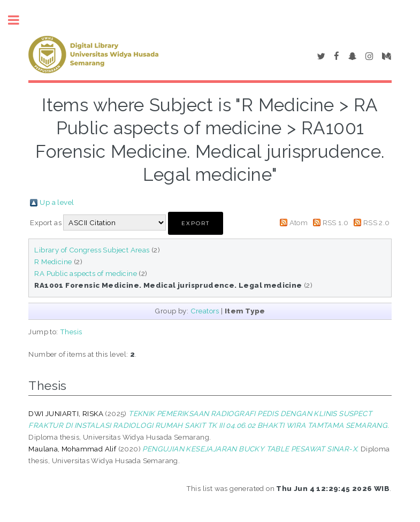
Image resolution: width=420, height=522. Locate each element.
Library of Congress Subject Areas (92, 250)
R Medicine (53, 262)
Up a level (57, 202)
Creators (205, 311)
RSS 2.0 (377, 222)
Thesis (71, 332)
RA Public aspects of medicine (86, 273)
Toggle (19, 20)
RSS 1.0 (336, 222)
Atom (299, 222)
